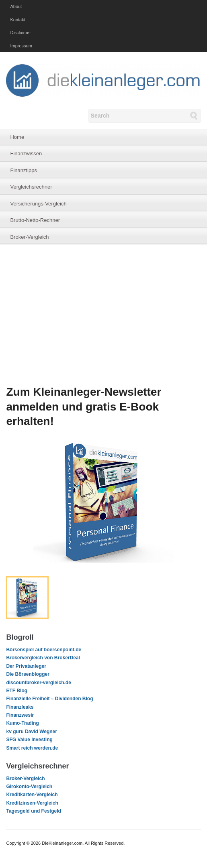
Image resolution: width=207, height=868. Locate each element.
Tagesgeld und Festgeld (33, 811)
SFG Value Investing (29, 740)
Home (17, 137)
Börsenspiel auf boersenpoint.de (44, 650)
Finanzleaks (20, 707)
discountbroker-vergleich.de (38, 683)
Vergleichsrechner (31, 187)
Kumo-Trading (22, 723)
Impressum (21, 46)
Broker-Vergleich (29, 237)
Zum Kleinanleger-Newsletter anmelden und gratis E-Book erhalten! (84, 407)
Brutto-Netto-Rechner (35, 220)
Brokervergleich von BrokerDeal (43, 658)
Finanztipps (23, 170)
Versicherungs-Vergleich (38, 204)
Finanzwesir (20, 715)
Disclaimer (20, 33)
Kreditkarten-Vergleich (32, 795)
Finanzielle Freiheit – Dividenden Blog (49, 699)
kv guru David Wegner (31, 732)
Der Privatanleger (26, 666)
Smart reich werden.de (32, 748)
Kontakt (17, 20)
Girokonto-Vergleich (29, 787)
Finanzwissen (26, 153)
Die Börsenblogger (28, 674)
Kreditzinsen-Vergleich (32, 803)
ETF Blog (17, 691)
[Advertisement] (103, 315)
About (16, 6)
